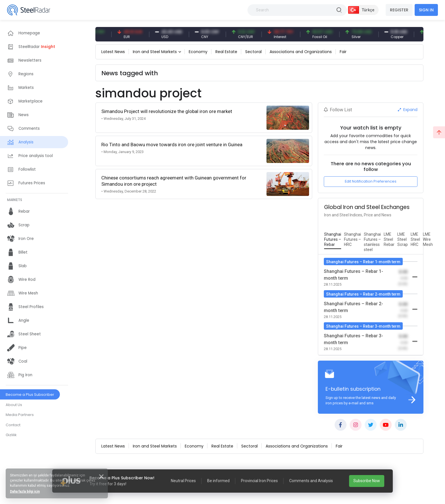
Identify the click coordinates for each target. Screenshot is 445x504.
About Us (14, 405)
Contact (13, 425)
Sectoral (253, 52)
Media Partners (20, 415)
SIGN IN (426, 10)
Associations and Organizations (301, 52)
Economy (198, 52)
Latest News (113, 52)
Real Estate (226, 52)
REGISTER (399, 10)
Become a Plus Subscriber (30, 395)
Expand (408, 110)
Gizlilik (11, 435)
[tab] (333, 240)
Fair (343, 52)
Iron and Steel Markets (155, 52)
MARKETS (15, 200)
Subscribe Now (367, 481)
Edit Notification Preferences (371, 181)
